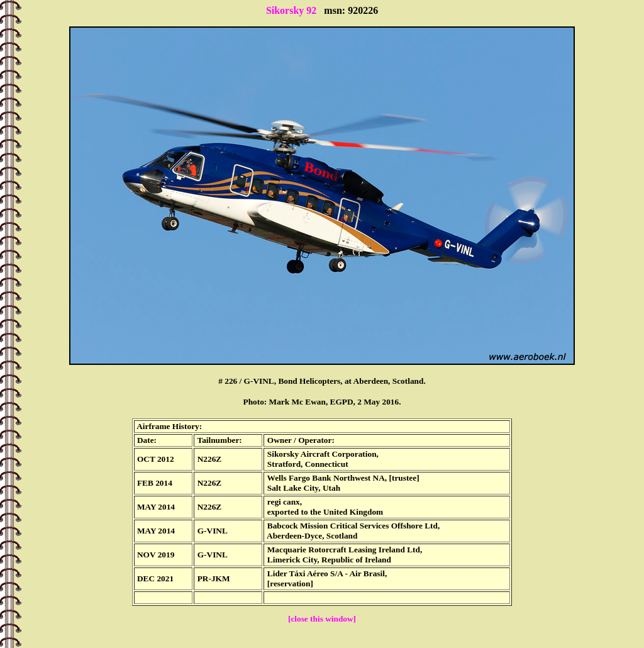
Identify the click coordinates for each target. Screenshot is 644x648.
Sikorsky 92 (291, 10)
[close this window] (322, 619)
